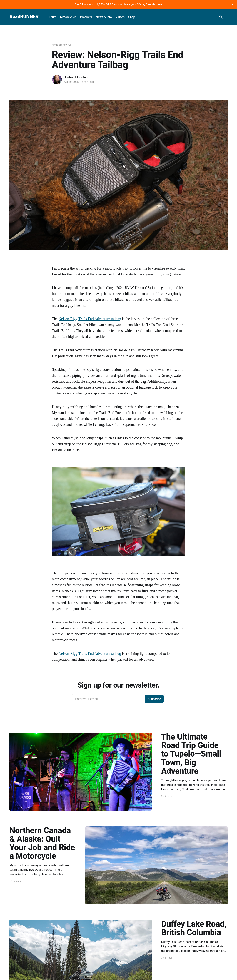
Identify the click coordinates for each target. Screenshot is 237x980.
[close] (233, 4)
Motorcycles (68, 17)
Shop (132, 17)
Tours (53, 17)
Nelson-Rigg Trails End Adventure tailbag (90, 319)
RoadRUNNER (24, 17)
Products (86, 17)
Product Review (61, 45)
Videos (120, 17)
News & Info (104, 17)
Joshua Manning (76, 77)
